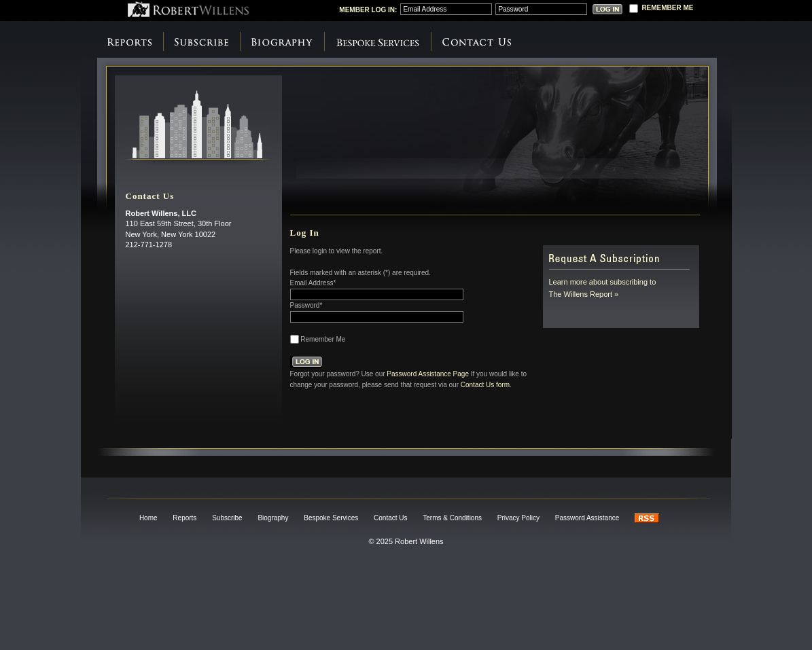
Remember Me (323, 339)
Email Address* (313, 283)
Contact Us (477, 42)
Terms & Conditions (452, 518)
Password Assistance (587, 518)
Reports (129, 42)
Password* (306, 305)
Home (148, 518)
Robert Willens (188, 9)
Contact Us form (485, 384)
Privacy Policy (518, 518)
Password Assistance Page (428, 373)
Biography (282, 42)
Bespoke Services (377, 42)
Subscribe (201, 42)
